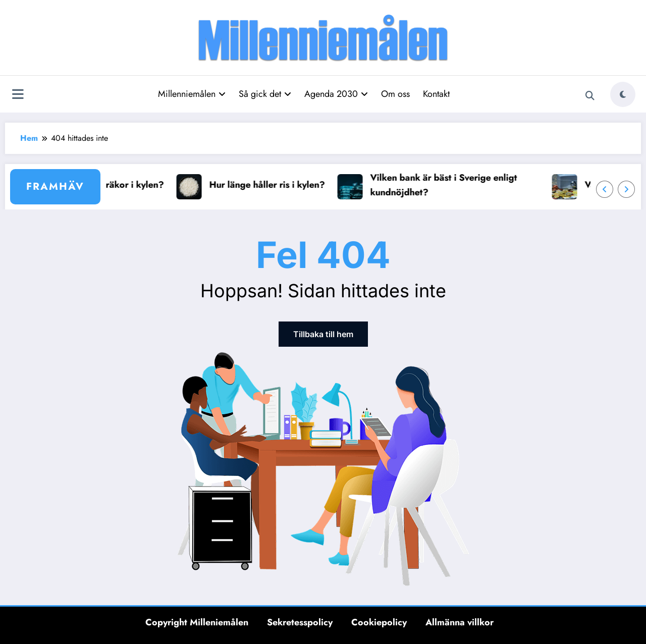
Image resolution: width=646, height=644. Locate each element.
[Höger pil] (626, 189)
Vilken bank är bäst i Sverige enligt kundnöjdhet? (448, 185)
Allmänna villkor (460, 622)
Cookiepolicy (379, 622)
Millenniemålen (192, 94)
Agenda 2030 (336, 94)
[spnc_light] (623, 94)
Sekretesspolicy (300, 622)
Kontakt (436, 94)
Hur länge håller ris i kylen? (271, 185)
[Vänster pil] (605, 189)
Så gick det (265, 94)
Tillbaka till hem (323, 334)
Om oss (395, 94)
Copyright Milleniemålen (197, 622)
